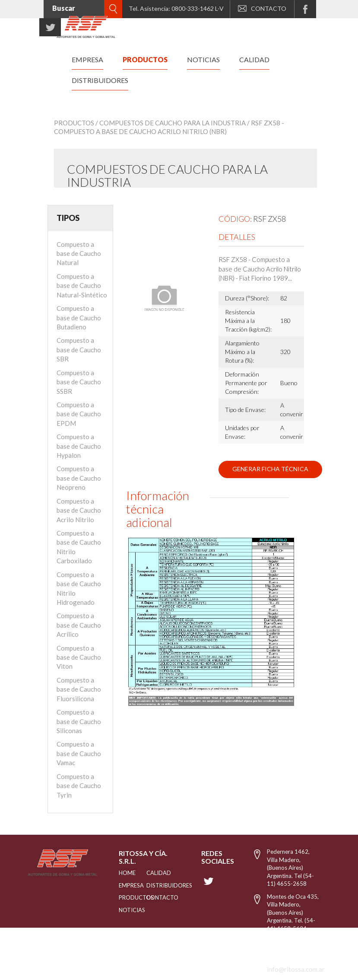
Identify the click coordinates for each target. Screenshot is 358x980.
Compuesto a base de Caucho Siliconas (79, 721)
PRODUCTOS (122, 897)
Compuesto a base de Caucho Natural (79, 254)
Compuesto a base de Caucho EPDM (79, 414)
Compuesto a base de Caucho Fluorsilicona (79, 689)
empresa (87, 59)
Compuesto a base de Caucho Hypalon (79, 446)
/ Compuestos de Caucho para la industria (171, 123)
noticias (203, 59)
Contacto (152, 897)
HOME (122, 873)
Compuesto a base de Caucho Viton (79, 657)
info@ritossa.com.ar (296, 969)
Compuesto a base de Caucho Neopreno (79, 478)
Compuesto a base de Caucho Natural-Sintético (82, 286)
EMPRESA (122, 885)
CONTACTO (262, 8)
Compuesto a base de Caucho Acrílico (79, 625)
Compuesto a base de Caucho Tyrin (79, 786)
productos (145, 59)
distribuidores (100, 80)
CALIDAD (152, 873)
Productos (74, 123)
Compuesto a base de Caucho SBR (79, 350)
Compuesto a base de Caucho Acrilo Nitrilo (79, 510)
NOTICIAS (122, 910)
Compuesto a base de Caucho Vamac (79, 753)
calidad (254, 59)
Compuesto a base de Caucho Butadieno (79, 318)
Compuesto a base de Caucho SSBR (79, 382)
